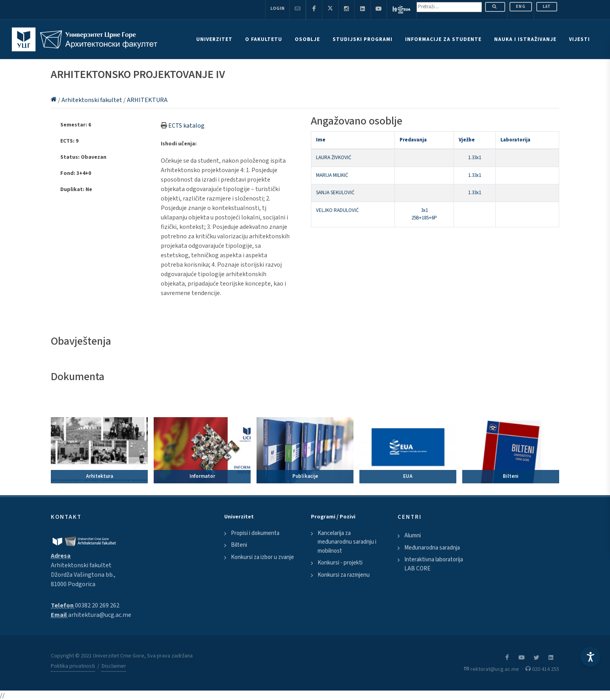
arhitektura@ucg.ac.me (100, 615)
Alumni (413, 536)
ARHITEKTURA (147, 100)
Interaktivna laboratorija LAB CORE (434, 564)
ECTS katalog (186, 126)
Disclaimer (114, 666)
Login (277, 8)
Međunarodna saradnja (432, 548)
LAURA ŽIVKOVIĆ (334, 158)
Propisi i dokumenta (255, 533)
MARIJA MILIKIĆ (332, 175)
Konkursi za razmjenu (344, 575)
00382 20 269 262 (97, 605)
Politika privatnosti (73, 666)
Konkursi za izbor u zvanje (262, 557)
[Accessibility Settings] (590, 657)
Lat (547, 6)
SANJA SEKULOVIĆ (335, 193)
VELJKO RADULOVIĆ (337, 210)
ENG (521, 6)
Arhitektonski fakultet (92, 100)
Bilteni (239, 545)
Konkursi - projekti (340, 563)
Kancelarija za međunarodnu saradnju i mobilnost (347, 542)
